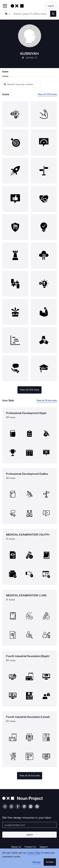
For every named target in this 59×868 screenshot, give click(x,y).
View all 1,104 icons (47, 94)
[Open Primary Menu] (5, 6)
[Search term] (31, 14)
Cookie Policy (34, 853)
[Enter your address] (29, 825)
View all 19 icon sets (47, 400)
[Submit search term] (53, 14)
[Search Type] (7, 14)
